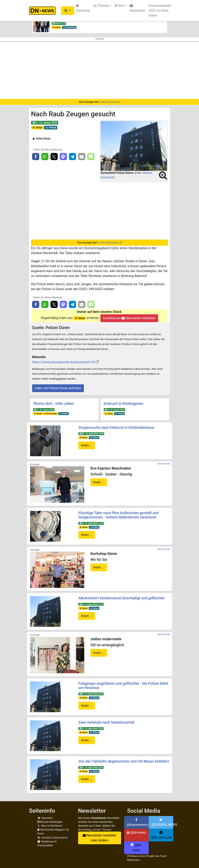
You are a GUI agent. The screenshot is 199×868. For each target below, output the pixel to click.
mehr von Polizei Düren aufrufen (58, 388)
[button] (68, 11)
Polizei (51, 128)
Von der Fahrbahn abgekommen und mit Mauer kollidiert (124, 761)
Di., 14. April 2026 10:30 (91, 694)
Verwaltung (69, 27)
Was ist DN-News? (50, 826)
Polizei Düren (41, 139)
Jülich (108, 414)
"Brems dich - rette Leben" (54, 404)
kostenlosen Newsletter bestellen (129, 318)
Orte (119, 6)
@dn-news (136, 832)
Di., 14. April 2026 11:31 (91, 604)
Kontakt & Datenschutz (52, 838)
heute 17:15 (59, 23)
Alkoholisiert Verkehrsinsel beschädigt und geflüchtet (121, 598)
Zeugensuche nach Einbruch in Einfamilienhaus (116, 428)
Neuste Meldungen (50, 822)
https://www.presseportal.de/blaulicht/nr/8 (63, 362)
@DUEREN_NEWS (162, 822)
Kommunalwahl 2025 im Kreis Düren (160, 11)
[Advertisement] (99, 70)
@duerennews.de (138, 822)
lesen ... (87, 445)
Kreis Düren (50, 414)
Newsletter (138, 8)
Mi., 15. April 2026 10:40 (91, 434)
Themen (101, 6)
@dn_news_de (162, 835)
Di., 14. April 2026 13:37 (91, 523)
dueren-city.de (164, 464)
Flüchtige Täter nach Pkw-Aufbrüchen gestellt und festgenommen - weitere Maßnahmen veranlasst (118, 515)
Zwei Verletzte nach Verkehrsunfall (106, 722)
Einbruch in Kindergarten (124, 404)
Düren (56, 27)
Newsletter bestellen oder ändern (99, 838)
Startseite (83, 8)
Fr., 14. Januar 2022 (44, 123)
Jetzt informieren (110, 102)
